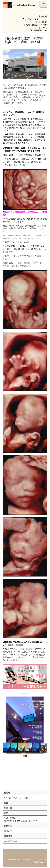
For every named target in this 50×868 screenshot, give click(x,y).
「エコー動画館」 (24, 263)
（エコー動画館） (15, 645)
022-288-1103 (40, 30)
